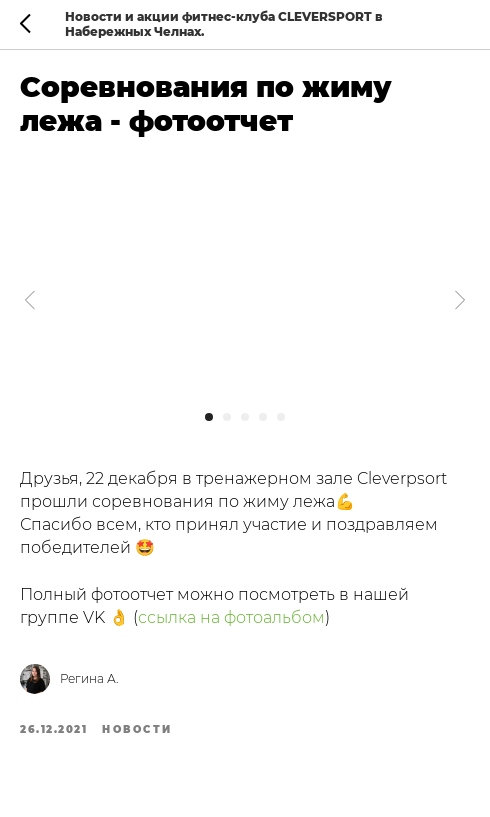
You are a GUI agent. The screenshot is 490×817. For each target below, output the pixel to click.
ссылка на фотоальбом (231, 617)
